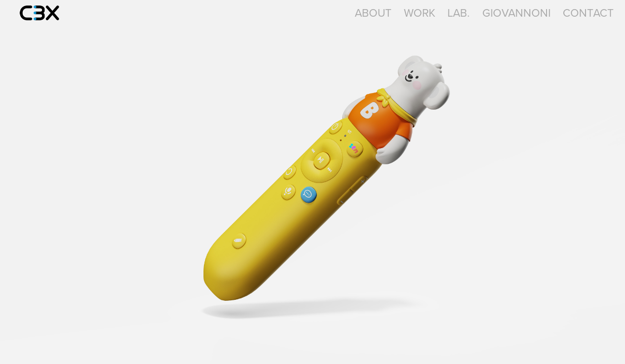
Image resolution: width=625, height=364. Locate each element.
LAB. (459, 12)
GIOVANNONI (516, 12)
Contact (588, 12)
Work (420, 12)
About (373, 12)
